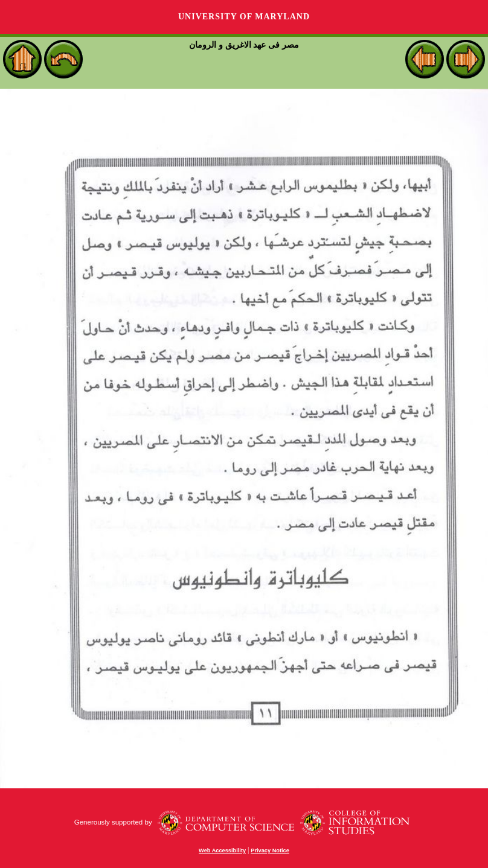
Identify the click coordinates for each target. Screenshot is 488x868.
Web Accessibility (222, 850)
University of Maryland (244, 17)
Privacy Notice (270, 850)
